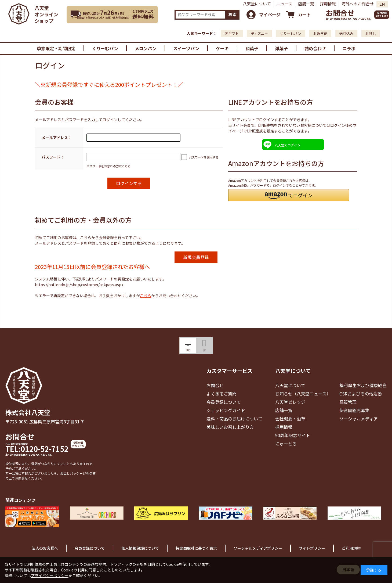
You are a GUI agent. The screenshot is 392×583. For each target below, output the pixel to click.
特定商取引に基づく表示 (196, 548)
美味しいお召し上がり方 (230, 427)
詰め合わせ (315, 48)
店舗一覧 (306, 4)
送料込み (346, 33)
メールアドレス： (57, 138)
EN (382, 4)
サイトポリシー (312, 548)
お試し (371, 33)
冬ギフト (232, 33)
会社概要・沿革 (290, 419)
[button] (289, 195)
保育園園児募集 (354, 410)
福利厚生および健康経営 (363, 385)
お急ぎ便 (320, 33)
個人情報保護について (140, 548)
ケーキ (222, 48)
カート (304, 15)
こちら (146, 296)
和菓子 (252, 48)
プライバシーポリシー (50, 575)
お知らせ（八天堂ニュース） (303, 394)
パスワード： (53, 157)
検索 (233, 14)
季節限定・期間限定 (56, 48)
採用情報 (328, 4)
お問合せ (340, 13)
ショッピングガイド (226, 410)
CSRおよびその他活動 (361, 394)
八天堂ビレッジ (290, 402)
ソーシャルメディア (359, 419)
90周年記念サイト (293, 435)
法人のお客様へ (45, 548)
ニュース (284, 4)
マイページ (270, 15)
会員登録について (224, 402)
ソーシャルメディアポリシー (258, 548)
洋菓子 (281, 48)
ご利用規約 (351, 548)
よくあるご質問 (222, 394)
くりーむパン (291, 33)
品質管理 (348, 402)
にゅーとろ (286, 444)
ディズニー (259, 33)
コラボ (349, 48)
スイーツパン (186, 48)
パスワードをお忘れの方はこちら (109, 166)
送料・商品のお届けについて (234, 419)
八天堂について (257, 4)
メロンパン (146, 48)
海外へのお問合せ (358, 4)
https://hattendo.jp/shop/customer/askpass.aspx (79, 285)
